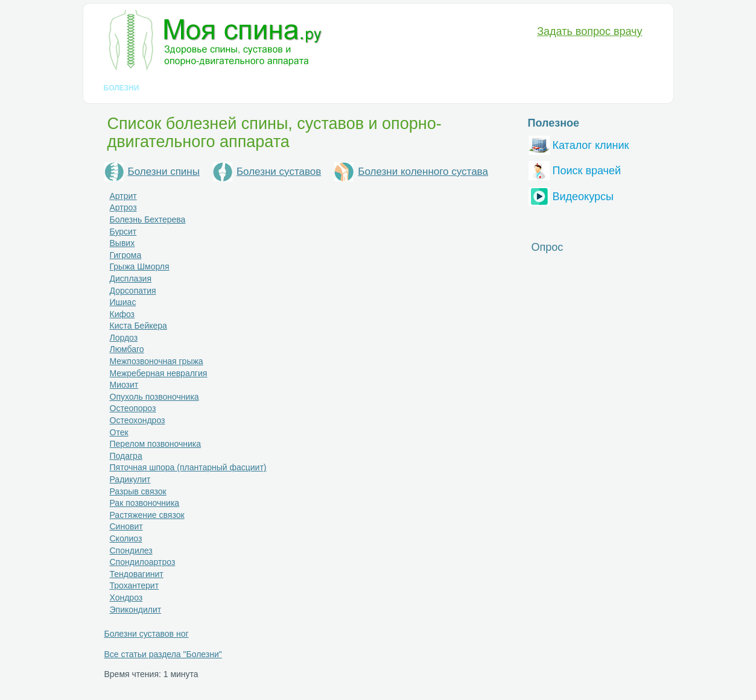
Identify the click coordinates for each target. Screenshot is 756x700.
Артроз (123, 207)
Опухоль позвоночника (154, 397)
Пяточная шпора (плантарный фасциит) (188, 467)
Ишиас (123, 302)
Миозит (124, 385)
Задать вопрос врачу (589, 31)
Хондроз (126, 598)
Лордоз (124, 338)
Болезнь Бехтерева (148, 219)
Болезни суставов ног (147, 634)
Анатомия (376, 88)
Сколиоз (126, 538)
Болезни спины (164, 172)
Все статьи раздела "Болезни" (163, 654)
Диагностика (183, 88)
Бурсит (123, 232)
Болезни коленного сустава (423, 172)
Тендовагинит (137, 574)
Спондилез (131, 550)
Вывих (122, 243)
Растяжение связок (147, 515)
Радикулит (130, 479)
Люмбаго (127, 349)
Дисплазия (131, 279)
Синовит (126, 526)
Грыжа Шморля (140, 266)
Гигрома (126, 255)
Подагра (126, 456)
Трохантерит (135, 585)
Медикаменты (309, 88)
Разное (428, 88)
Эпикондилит (136, 610)
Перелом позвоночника (156, 444)
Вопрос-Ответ (490, 88)
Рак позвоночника (145, 503)
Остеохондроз (138, 420)
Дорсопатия (133, 291)
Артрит (123, 196)
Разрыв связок (138, 491)
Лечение (245, 88)
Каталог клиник (579, 144)
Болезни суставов (279, 172)
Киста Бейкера (138, 326)
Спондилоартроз (143, 562)
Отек (119, 432)
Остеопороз (133, 408)
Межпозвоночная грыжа (157, 361)
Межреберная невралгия (159, 373)
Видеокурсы (571, 195)
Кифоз (122, 314)
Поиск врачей (575, 169)
